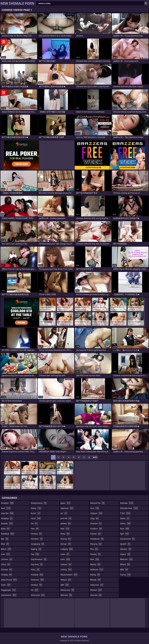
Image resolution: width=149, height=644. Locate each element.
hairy (35, 570)
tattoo (125, 523)
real (95, 559)
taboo (125, 518)
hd (35, 590)
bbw (5, 544)
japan (66, 503)
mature (66, 580)
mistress (66, 595)
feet (35, 529)
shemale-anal (129, 508)
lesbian (66, 564)
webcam (126, 559)
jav (64, 513)
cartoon (7, 559)
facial (36, 518)
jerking (66, 523)
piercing (96, 544)
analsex (7, 523)
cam (6, 554)
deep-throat (9, 580)
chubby (7, 575)
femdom (37, 539)
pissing (96, 554)
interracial (38, 595)
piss (94, 549)
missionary (67, 590)
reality (95, 564)
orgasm (96, 513)
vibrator (126, 549)
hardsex (37, 585)
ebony (36, 508)
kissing (66, 539)
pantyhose (97, 539)
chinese (7, 570)
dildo (6, 585)
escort (36, 513)
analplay (7, 518)
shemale (127, 503)
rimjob (96, 580)
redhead (97, 570)
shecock (96, 595)
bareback (8, 534)
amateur (7, 503)
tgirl (124, 534)
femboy (36, 534)
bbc (5, 539)
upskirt (125, 544)
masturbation (69, 575)
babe (5, 529)
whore (125, 564)
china (6, 564)
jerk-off (66, 518)
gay (35, 554)
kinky (65, 534)
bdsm (6, 549)
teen (125, 529)
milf (65, 585)
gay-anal (37, 564)
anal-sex (7, 513)
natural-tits (98, 503)
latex (65, 554)
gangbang (38, 544)
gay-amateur (39, 559)
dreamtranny (39, 503)
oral (95, 508)
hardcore (37, 580)
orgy (95, 518)
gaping (36, 549)
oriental (96, 523)
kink (65, 529)
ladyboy (67, 549)
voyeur (125, 554)
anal (6, 508)
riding (95, 575)
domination (9, 595)
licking (66, 570)
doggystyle (9, 590)
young (125, 575)
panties (96, 534)
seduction (97, 585)
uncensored (127, 539)
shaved (96, 590)
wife (124, 570)
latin (65, 559)
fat (34, 523)
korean (66, 544)
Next (95, 457)
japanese (67, 508)
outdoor (96, 529)
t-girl (125, 513)
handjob (37, 575)
